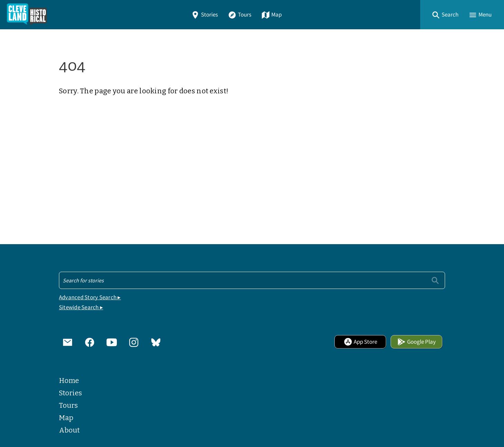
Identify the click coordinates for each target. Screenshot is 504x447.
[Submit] (435, 280)
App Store (360, 342)
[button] (445, 15)
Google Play (416, 342)
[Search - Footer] (252, 280)
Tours (240, 15)
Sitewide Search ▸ (81, 307)
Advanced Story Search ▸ (90, 297)
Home (69, 381)
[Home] (27, 15)
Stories (204, 15)
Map (271, 15)
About (69, 430)
